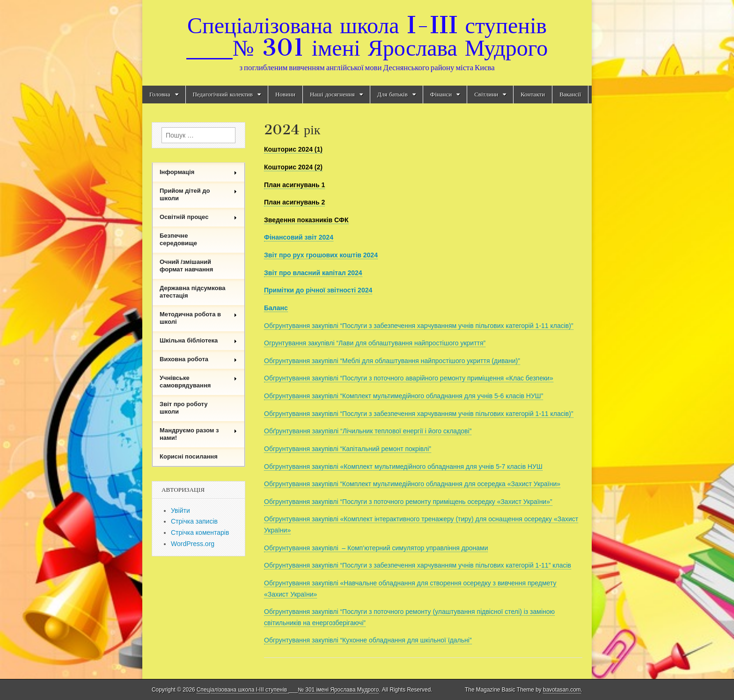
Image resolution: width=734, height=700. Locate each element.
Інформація (198, 172)
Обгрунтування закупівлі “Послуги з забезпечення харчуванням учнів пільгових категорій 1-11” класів (418, 565)
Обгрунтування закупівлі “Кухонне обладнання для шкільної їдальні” (368, 640)
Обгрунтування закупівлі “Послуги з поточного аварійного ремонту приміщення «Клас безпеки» (409, 378)
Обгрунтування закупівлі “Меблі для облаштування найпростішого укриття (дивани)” (392, 361)
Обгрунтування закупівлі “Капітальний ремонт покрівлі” (348, 449)
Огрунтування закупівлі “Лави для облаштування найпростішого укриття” (375, 343)
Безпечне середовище (178, 239)
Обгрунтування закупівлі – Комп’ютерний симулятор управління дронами (376, 548)
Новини (285, 94)
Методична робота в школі (198, 318)
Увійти (180, 510)
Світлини (486, 94)
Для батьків (393, 94)
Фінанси (441, 94)
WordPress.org (193, 544)
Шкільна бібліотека (198, 340)
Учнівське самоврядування (198, 382)
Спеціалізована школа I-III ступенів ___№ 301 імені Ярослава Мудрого (367, 36)
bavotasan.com (562, 690)
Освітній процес (198, 217)
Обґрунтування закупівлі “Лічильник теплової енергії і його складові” (368, 431)
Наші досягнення (332, 94)
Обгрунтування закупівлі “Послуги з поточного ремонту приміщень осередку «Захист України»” (408, 502)
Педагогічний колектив (223, 94)
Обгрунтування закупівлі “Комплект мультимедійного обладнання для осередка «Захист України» (412, 484)
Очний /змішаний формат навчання (186, 266)
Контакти (533, 94)
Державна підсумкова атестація (193, 292)
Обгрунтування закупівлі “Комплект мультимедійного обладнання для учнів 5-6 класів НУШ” (404, 396)
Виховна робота (198, 359)
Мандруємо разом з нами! (198, 434)
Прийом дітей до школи (198, 194)
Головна (160, 94)
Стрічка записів (194, 521)
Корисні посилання (189, 456)
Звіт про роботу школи (184, 408)
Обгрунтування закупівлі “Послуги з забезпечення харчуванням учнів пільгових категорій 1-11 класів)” (419, 326)
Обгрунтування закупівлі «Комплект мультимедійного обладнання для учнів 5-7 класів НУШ (403, 467)
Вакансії (570, 94)
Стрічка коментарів (200, 532)
